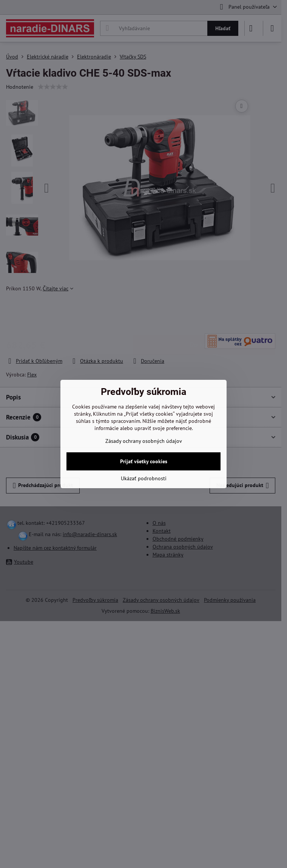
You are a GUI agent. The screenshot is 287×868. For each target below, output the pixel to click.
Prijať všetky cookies (144, 461)
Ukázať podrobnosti (144, 478)
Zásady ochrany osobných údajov (144, 441)
